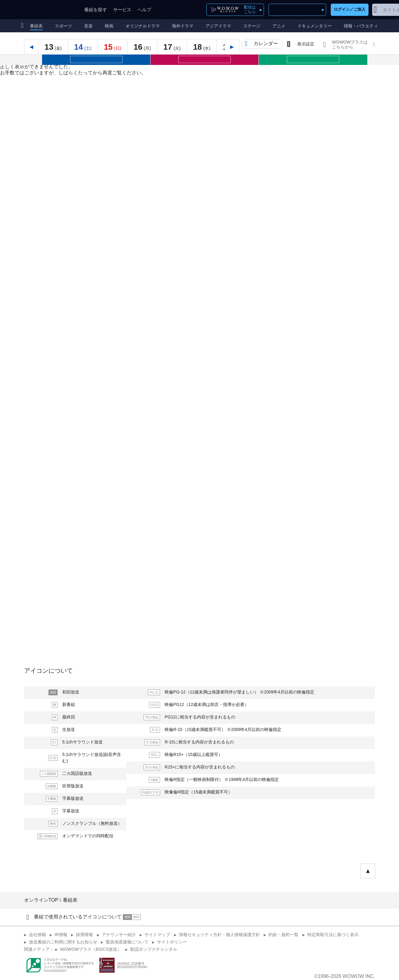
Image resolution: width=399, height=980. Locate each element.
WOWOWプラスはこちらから (350, 45)
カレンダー (266, 43)
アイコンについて (48, 671)
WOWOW (49, 10)
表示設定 (306, 44)
